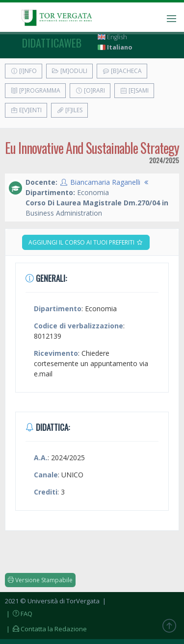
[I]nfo (24, 71)
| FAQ (19, 614)
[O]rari (90, 90)
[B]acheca (122, 71)
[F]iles (69, 110)
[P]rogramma (35, 90)
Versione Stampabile (40, 580)
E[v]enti (26, 110)
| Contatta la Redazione (46, 629)
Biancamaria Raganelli (105, 182)
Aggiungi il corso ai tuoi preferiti (86, 242)
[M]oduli (69, 71)
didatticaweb (52, 43)
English (112, 37)
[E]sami (134, 90)
